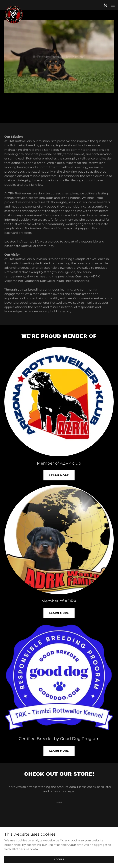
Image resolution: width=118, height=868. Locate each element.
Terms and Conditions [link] (59, 837)
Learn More (59, 475)
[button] (113, 5)
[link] (14, 5)
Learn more (59, 751)
